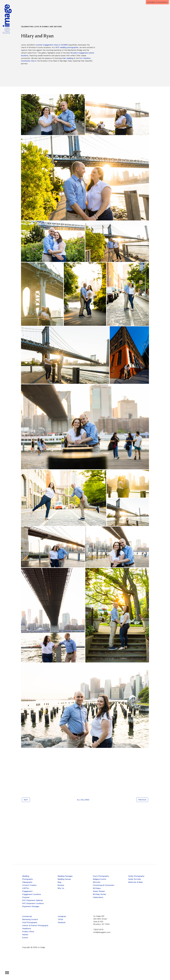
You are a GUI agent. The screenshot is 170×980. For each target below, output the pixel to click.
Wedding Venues (64, 879)
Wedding (26, 876)
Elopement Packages (31, 906)
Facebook (62, 922)
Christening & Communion (104, 885)
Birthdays (97, 888)
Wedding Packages (65, 876)
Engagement (27, 891)
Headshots (27, 929)
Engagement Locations (32, 894)
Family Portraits (135, 879)
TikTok (60, 919)
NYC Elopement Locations (33, 903)
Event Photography (101, 876)
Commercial (27, 916)
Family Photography (136, 876)
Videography (27, 882)
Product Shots (28, 932)
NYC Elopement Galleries (33, 900)
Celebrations (98, 897)
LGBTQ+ (26, 888)
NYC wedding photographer (67, 47)
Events (25, 938)
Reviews (61, 885)
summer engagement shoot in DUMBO (52, 45)
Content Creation (29, 885)
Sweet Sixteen (99, 891)
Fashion (25, 935)
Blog (59, 882)
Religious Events (100, 879)
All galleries (83, 800)
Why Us (61, 888)
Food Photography (30, 922)
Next (26, 800)
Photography (28, 879)
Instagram (62, 916)
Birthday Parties (99, 894)
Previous (142, 800)
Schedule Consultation (157, 2)
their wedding (68, 58)
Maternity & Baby (136, 882)
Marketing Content (30, 919)
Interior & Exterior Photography (35, 926)
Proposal (26, 897)
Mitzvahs (97, 882)
